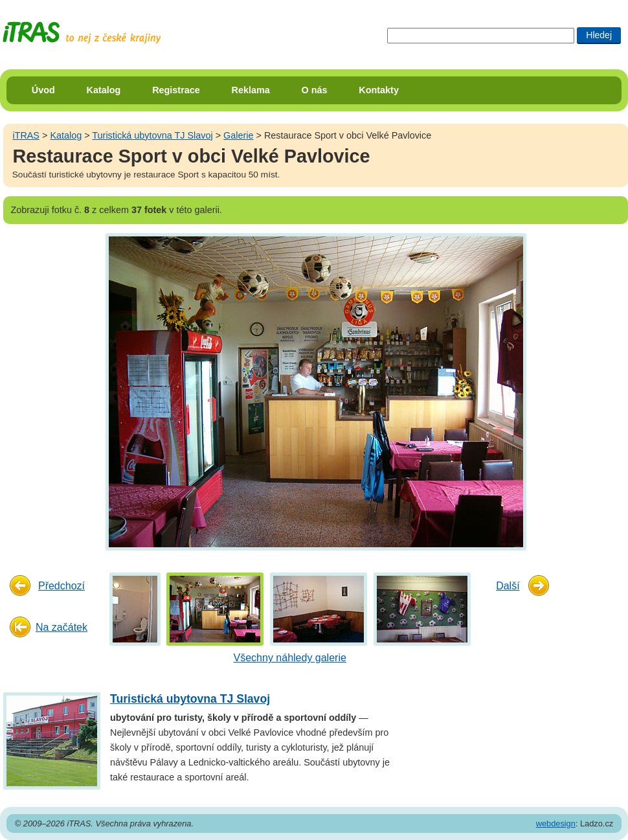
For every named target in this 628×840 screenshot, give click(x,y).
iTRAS (26, 135)
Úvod (43, 90)
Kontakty (379, 90)
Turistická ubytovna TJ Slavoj (152, 135)
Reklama (251, 90)
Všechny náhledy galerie (290, 658)
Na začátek (62, 627)
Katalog (104, 90)
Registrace (176, 90)
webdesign (556, 823)
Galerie (238, 135)
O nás (315, 90)
